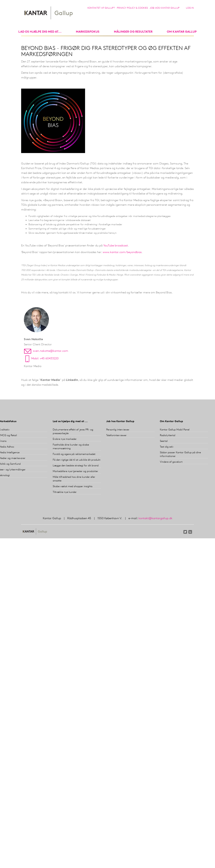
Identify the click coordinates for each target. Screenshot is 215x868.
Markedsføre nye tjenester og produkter (75, 471)
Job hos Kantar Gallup (165, 8)
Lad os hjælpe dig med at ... (70, 421)
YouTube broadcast (116, 246)
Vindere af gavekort (171, 462)
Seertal (164, 441)
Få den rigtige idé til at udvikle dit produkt (77, 460)
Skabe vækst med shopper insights (73, 486)
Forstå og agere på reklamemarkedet (74, 454)
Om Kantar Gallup (182, 32)
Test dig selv (167, 447)
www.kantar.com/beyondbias (122, 252)
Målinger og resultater (133, 32)
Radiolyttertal (168, 435)
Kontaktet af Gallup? (101, 8)
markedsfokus (88, 32)
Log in (190, 8)
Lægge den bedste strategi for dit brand (76, 466)
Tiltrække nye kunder (65, 492)
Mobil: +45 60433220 (45, 359)
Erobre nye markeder (65, 439)
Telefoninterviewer (116, 435)
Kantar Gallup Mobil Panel (175, 430)
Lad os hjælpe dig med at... (40, 32)
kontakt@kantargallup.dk (155, 518)
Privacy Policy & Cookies (132, 8)
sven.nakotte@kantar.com (51, 351)
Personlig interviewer (118, 430)
